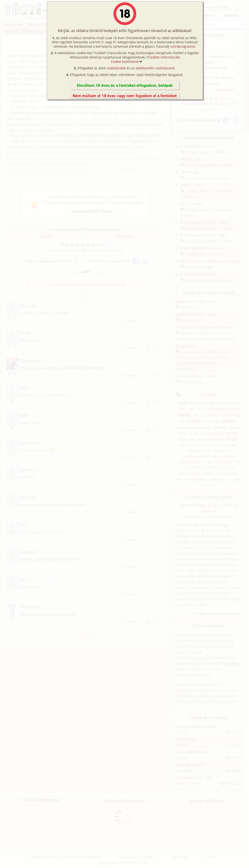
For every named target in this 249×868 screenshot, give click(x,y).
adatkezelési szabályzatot (155, 68)
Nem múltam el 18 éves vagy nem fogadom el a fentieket (125, 96)
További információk (163, 57)
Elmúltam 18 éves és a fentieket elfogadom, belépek (125, 85)
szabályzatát (116, 68)
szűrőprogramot (182, 46)
